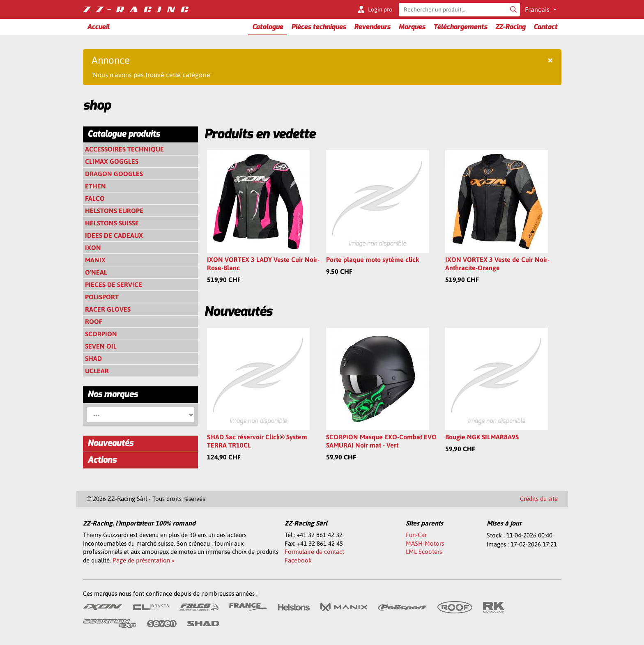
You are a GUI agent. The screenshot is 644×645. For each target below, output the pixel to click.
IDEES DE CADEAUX (114, 235)
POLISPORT (102, 297)
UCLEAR (97, 371)
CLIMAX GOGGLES (112, 161)
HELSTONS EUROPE (114, 211)
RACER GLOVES (108, 309)
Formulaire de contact (314, 552)
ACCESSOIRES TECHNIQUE (124, 149)
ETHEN (95, 186)
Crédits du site (539, 499)
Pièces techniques (319, 27)
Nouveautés (110, 443)
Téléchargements (460, 27)
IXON (93, 248)
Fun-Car (416, 535)
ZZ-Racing (510, 27)
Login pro (380, 9)
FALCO (95, 198)
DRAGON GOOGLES (114, 174)
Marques (412, 27)
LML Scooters (424, 552)
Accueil (98, 27)
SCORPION (101, 334)
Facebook (298, 560)
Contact (545, 27)
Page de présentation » (144, 560)
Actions (102, 460)
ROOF (94, 321)
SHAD (93, 358)
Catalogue (268, 27)
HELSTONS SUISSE (112, 223)
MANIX (95, 260)
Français (538, 9)
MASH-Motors (425, 543)
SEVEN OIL (101, 346)
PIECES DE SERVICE (114, 285)
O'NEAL (96, 272)
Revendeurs (372, 27)
